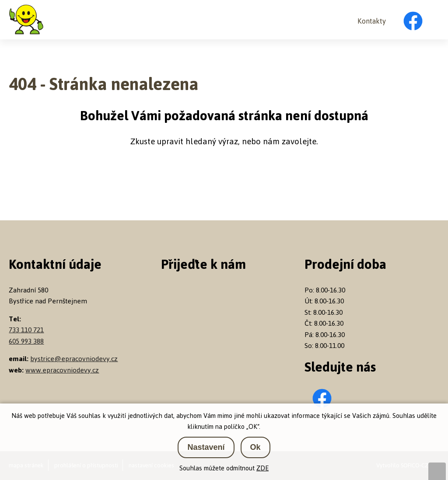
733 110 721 (26, 330)
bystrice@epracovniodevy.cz (74, 359)
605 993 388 (26, 341)
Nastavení (206, 447)
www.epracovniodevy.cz (62, 370)
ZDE (262, 468)
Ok (255, 447)
